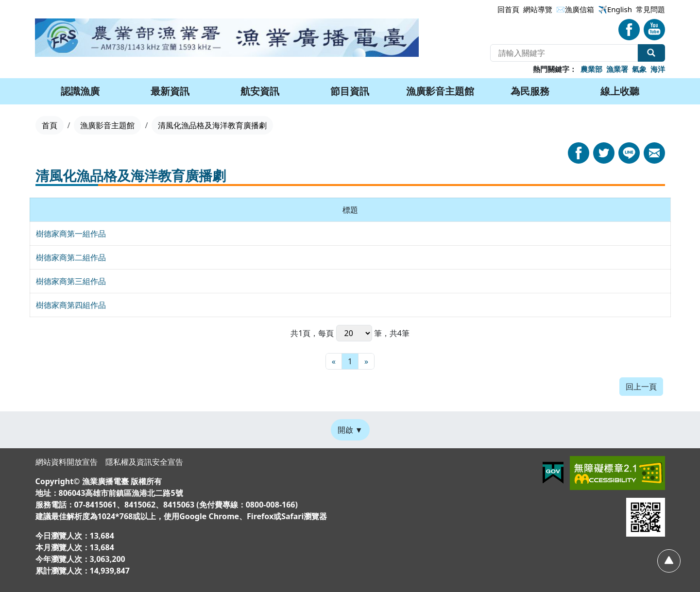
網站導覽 (538, 9)
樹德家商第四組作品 (71, 305)
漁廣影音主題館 (440, 91)
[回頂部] (669, 561)
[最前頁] (334, 361)
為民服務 (530, 91)
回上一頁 (641, 387)
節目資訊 (350, 91)
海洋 (658, 69)
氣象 (639, 69)
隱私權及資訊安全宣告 (144, 462)
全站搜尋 (651, 53)
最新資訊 (170, 91)
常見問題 (650, 9)
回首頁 (508, 9)
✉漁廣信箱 (575, 9)
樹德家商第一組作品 (71, 234)
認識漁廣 (80, 91)
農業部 (591, 69)
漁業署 (617, 69)
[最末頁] (366, 361)
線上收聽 (620, 91)
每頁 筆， (354, 333)
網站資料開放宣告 (67, 462)
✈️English (615, 9)
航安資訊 (260, 91)
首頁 (50, 125)
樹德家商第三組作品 (71, 281)
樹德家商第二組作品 (71, 257)
